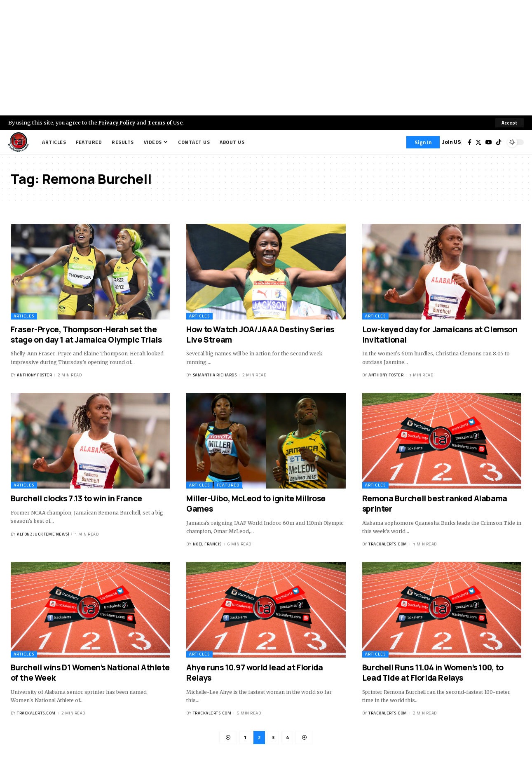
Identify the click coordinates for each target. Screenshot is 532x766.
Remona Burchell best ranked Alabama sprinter (435, 504)
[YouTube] (489, 142)
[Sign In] (423, 142)
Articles (24, 316)
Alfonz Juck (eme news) (43, 534)
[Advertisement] (266, 58)
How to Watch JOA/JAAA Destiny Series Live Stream (260, 335)
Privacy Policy (118, 122)
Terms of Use (168, 122)
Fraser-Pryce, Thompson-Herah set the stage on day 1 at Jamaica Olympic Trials (86, 335)
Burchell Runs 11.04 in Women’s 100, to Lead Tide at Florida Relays (433, 673)
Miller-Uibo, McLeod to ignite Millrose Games (256, 504)
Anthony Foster (34, 375)
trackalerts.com (388, 544)
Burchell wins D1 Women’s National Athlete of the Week (90, 673)
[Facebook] (470, 142)
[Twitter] (478, 142)
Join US (451, 142)
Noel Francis (207, 544)
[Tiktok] (499, 142)
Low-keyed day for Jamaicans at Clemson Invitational (440, 335)
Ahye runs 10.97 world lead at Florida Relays (254, 673)
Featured (228, 485)
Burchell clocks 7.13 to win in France (76, 498)
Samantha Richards (215, 375)
